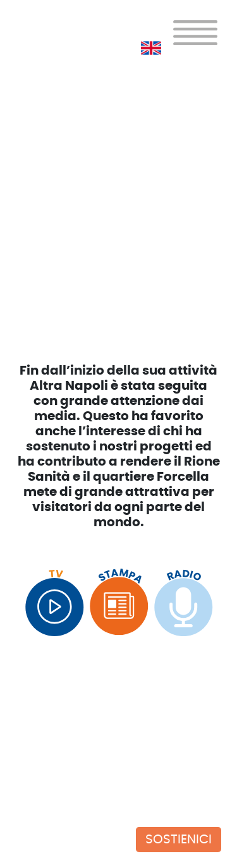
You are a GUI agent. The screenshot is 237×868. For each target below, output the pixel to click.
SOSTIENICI (179, 840)
